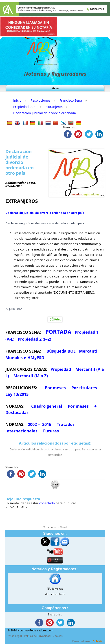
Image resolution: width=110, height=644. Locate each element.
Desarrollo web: (87, 641)
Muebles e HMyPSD (25, 358)
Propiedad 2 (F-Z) (34, 339)
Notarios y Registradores (55, 74)
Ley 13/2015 (17, 394)
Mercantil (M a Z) (31, 376)
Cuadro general (46, 406)
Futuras (51, 431)
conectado (47, 503)
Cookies (58, 636)
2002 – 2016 (40, 424)
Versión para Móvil (55, 527)
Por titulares (84, 388)
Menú (55, 88)
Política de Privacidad (37, 636)
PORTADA (58, 332)
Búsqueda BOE (61, 351)
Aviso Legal (15, 636)
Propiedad (61, 369)
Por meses (55, 388)
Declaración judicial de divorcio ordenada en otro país (45, 213)
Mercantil (89, 351)
